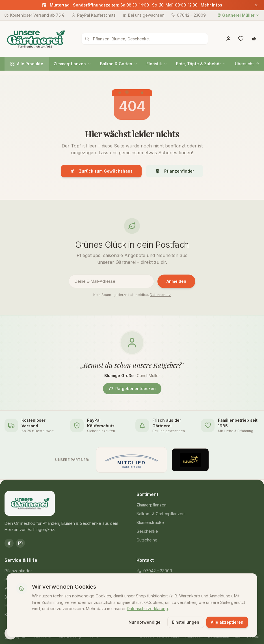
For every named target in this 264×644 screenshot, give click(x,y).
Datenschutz (160, 295)
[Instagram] (20, 543)
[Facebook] (9, 543)
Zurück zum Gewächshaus (101, 171)
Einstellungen (186, 622)
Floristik (157, 64)
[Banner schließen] (256, 5)
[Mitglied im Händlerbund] (132, 460)
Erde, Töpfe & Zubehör (201, 64)
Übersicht (247, 64)
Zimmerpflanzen (72, 64)
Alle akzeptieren (227, 622)
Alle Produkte (27, 64)
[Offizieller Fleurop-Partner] (190, 460)
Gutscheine (147, 540)
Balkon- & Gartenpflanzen (161, 514)
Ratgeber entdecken (132, 389)
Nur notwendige (145, 622)
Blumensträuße (150, 522)
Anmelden (176, 281)
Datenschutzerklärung (147, 609)
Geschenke (147, 531)
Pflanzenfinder (175, 171)
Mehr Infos (211, 5)
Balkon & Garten (119, 64)
